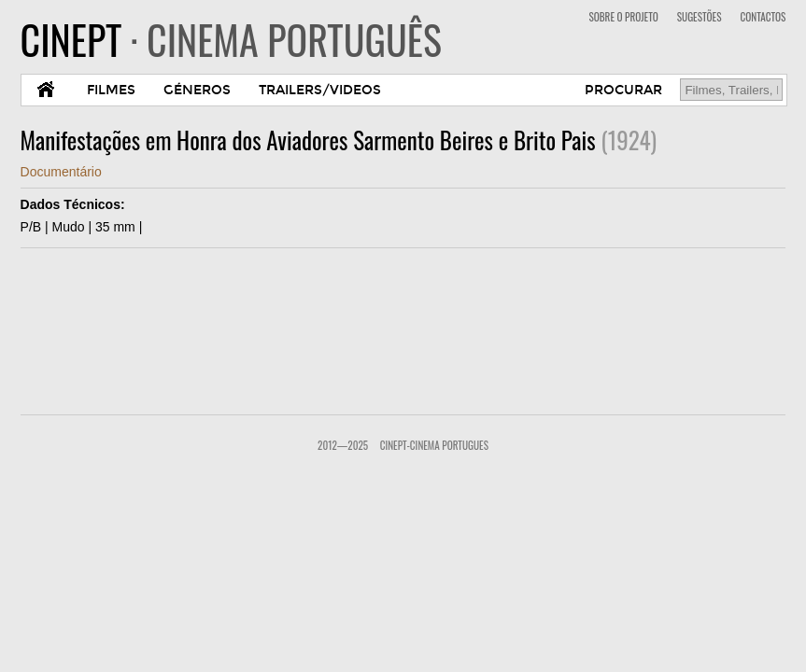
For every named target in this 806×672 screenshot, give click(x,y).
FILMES (111, 90)
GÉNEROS (197, 90)
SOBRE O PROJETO (623, 17)
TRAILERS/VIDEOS (320, 90)
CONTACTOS (763, 17)
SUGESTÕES (700, 17)
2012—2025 (343, 445)
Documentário (61, 172)
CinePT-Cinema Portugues (434, 445)
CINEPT (231, 39)
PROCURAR (623, 90)
